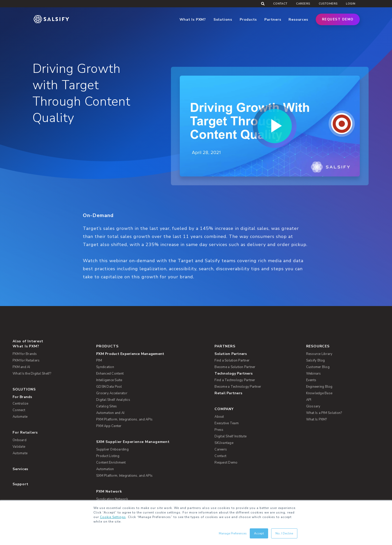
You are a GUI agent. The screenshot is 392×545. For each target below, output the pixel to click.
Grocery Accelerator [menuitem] (112, 393)
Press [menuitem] (219, 430)
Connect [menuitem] (19, 410)
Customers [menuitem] (328, 4)
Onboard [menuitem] (20, 440)
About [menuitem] (219, 417)
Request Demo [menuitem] (226, 463)
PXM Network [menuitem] (109, 491)
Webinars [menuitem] (314, 374)
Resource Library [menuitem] (319, 354)
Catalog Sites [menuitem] (106, 406)
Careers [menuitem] (303, 4)
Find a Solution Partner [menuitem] (232, 360)
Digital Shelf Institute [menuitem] (230, 436)
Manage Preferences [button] (233, 533)
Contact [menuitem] (280, 4)
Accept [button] (259, 533)
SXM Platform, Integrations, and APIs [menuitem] (124, 476)
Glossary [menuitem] (313, 406)
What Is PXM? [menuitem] (26, 346)
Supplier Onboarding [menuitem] (112, 449)
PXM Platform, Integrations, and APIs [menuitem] (124, 419)
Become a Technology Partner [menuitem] (238, 387)
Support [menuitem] (20, 484)
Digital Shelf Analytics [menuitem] (113, 400)
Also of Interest (28, 341)
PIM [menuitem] (99, 360)
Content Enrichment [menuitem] (111, 463)
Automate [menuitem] (20, 417)
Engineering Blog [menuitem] (319, 387)
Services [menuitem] (20, 469)
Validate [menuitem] (19, 447)
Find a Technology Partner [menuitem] (235, 380)
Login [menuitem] (351, 4)
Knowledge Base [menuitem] (319, 393)
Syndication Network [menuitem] (112, 499)
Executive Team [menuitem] (227, 423)
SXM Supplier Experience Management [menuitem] (133, 442)
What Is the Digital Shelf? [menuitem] (32, 374)
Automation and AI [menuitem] (110, 413)
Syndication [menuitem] (105, 367)
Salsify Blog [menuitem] (316, 360)
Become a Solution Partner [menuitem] (235, 367)
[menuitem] (152, 354)
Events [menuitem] (311, 380)
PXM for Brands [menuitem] (25, 354)
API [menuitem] (309, 400)
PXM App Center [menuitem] (109, 426)
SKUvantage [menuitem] (224, 443)
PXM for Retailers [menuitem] (26, 360)
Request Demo (338, 19)
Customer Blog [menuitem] (318, 367)
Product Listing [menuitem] (108, 456)
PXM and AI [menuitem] (21, 367)
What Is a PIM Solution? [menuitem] (324, 413)
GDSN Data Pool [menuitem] (109, 387)
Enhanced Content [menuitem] (110, 374)
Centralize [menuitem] (21, 404)
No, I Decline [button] (284, 533)
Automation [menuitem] (105, 469)
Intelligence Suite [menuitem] (109, 380)
